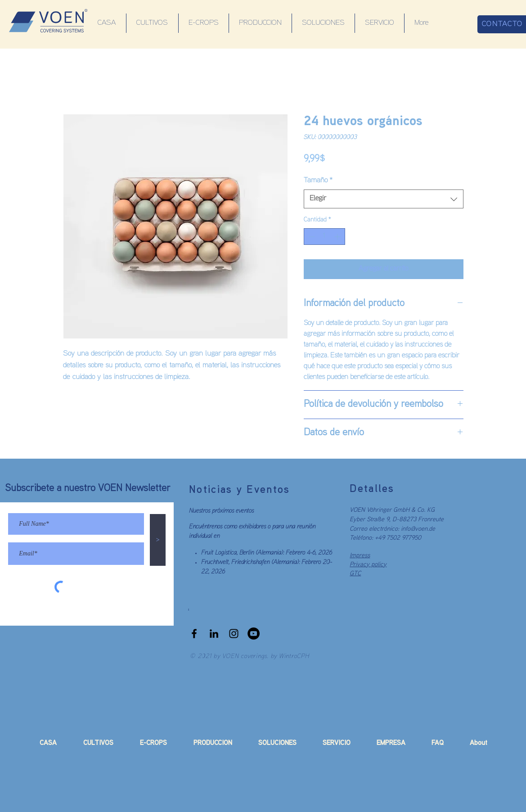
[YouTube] (254, 634)
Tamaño (318, 180)
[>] (158, 540)
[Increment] (338, 237)
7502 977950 (404, 538)
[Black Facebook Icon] (194, 634)
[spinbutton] (324, 237)
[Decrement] (311, 237)
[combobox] (384, 199)
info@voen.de (418, 529)
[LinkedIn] (214, 634)
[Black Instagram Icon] (234, 634)
